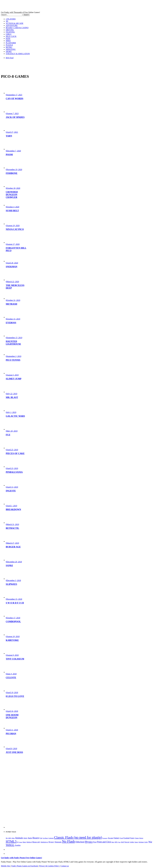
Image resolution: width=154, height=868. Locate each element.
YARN (9, 136)
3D (7, 21)
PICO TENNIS (13, 360)
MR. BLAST (12, 397)
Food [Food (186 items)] (121, 838)
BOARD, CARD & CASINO (17, 28)
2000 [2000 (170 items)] (10, 838)
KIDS (8, 39)
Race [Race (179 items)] (113, 842)
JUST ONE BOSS (14, 752)
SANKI (9, 565)
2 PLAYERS (11, 19)
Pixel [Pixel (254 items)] (95, 842)
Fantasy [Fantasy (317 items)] (117, 838)
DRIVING (10, 30)
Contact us (65, 866)
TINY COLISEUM (15, 659)
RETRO (9, 47)
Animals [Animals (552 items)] (19, 838)
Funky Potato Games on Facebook (25, 866)
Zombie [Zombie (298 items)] (18, 845)
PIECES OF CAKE (15, 453)
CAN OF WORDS (14, 99)
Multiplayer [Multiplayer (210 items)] (44, 842)
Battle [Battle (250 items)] (30, 838)
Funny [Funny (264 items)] (132, 838)
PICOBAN (11, 734)
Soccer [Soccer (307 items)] (127, 842)
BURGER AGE (13, 547)
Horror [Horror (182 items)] (141, 838)
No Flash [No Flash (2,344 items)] (68, 841)
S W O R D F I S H (15, 603)
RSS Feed (10, 58)
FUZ (8, 435)
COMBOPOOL (13, 622)
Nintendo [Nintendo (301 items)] (58, 842)
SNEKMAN (12, 267)
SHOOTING (11, 49)
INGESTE (11, 491)
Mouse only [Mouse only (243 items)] (36, 842)
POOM (9, 155)
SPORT (9, 52)
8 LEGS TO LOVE (15, 696)
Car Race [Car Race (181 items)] (45, 838)
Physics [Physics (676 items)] (89, 842)
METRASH (11, 304)
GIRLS (9, 34)
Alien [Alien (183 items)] (13, 838)
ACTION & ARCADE (15, 23)
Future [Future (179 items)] (137, 838)
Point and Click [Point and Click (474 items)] (104, 842)
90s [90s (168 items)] (7, 838)
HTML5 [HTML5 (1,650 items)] (11, 841)
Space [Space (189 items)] (136, 842)
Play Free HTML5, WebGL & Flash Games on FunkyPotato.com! (42, 6)
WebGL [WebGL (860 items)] (10, 845)
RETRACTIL (12, 528)
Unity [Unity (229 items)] (146, 842)
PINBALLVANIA (14, 472)
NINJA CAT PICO (15, 229)
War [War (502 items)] (150, 842)
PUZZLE (9, 45)
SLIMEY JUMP (14, 379)
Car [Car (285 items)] (41, 838)
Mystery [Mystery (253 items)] (51, 842)
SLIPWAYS (11, 584)
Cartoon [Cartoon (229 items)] (51, 838)
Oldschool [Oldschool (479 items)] (80, 842)
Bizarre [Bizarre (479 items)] (36, 838)
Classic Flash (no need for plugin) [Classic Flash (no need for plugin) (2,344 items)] (78, 837)
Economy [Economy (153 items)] (105, 838)
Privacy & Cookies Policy (50, 866)
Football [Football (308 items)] (127, 838)
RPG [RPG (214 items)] (116, 842)
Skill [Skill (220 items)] (122, 842)
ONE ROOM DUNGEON (12, 716)
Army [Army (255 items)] (25, 838)
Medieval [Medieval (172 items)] (29, 842)
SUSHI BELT (12, 211)
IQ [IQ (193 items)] (18, 842)
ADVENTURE (12, 25)
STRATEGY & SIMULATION (18, 54)
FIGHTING (10, 32)
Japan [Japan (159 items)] (21, 842)
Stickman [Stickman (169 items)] (141, 842)
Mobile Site (6, 866)
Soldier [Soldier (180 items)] (132, 842)
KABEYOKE (12, 640)
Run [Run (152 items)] (119, 842)
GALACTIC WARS (15, 416)
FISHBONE (12, 173)
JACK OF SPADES (15, 117)
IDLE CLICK (11, 36)
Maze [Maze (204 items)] (24, 842)
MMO (8, 41)
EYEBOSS (11, 323)
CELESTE (11, 678)
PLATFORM (11, 43)
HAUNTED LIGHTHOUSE (13, 343)
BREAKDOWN (13, 509)
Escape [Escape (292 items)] (111, 838)
